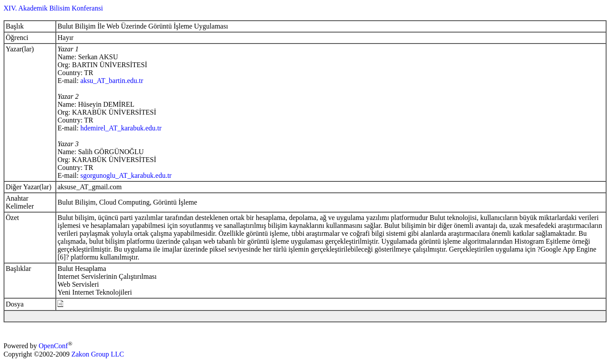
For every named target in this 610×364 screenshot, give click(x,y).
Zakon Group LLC (97, 354)
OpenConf (53, 346)
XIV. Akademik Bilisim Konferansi (53, 8)
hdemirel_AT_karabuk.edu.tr (121, 128)
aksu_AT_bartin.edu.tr (112, 81)
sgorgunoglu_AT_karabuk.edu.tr (126, 175)
